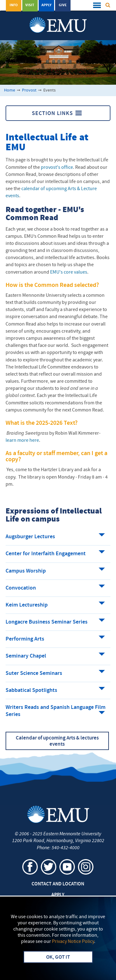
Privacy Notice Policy (73, 942)
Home (10, 90)
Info (14, 5)
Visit (30, 5)
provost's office (57, 168)
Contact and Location (58, 884)
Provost (29, 90)
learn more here (22, 441)
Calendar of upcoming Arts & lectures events (57, 741)
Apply (46, 5)
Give (63, 5)
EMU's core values (69, 272)
